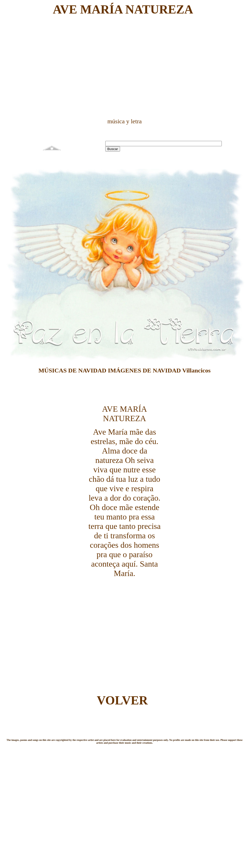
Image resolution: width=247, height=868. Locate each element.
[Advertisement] (88, 68)
